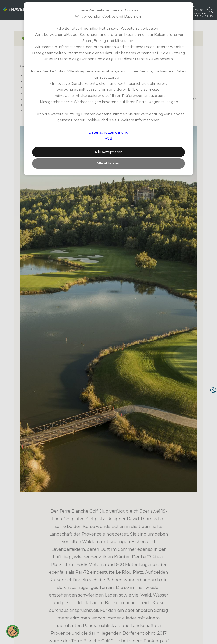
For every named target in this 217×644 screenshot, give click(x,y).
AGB (108, 138)
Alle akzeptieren (108, 152)
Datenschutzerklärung (109, 132)
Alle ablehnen (109, 163)
